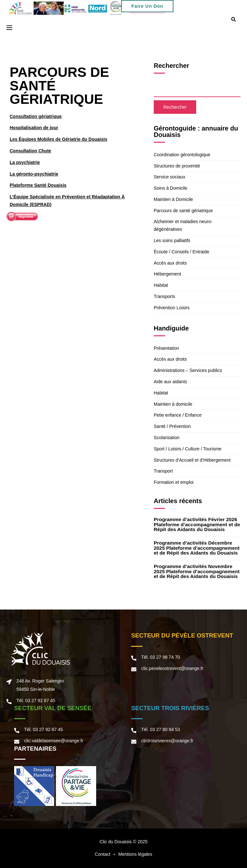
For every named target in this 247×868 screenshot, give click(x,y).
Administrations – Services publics (188, 370)
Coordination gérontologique (182, 155)
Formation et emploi (174, 482)
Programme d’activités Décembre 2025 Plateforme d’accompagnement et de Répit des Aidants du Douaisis (197, 548)
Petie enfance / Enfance (178, 415)
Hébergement (167, 274)
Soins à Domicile (170, 188)
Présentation (166, 348)
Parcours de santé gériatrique (183, 211)
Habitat (161, 285)
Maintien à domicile (173, 404)
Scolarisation (167, 438)
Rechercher (171, 66)
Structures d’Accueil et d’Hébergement (192, 460)
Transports (164, 296)
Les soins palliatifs (172, 240)
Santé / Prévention (172, 426)
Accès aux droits (170, 263)
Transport (163, 471)
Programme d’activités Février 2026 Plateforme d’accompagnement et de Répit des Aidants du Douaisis (197, 524)
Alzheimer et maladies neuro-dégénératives (183, 225)
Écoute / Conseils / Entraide (182, 252)
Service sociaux (169, 177)
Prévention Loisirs (172, 308)
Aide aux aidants (170, 382)
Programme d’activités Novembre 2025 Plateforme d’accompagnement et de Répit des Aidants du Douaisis (197, 571)
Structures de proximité (177, 166)
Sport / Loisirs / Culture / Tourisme (188, 449)
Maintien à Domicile (173, 199)
